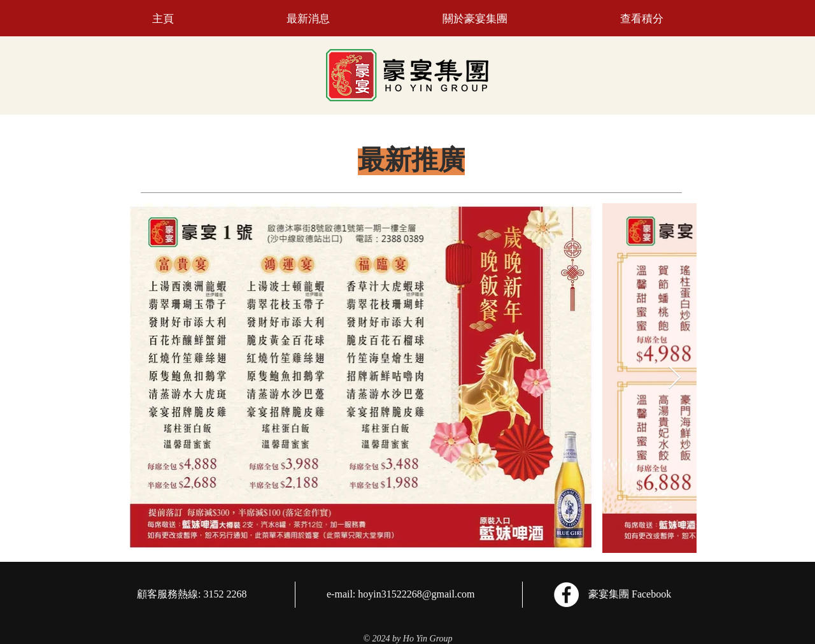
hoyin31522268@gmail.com (416, 594)
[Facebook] (566, 595)
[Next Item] (675, 378)
